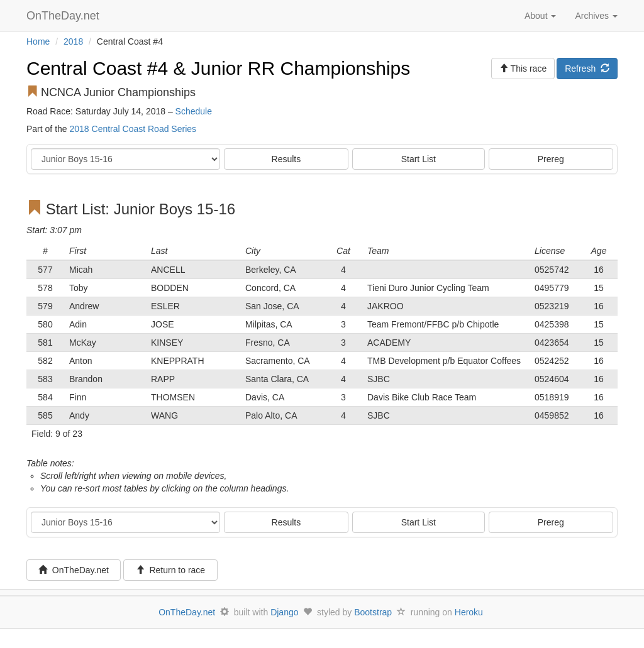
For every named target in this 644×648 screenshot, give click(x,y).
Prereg (551, 159)
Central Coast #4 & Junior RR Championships (218, 68)
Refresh (587, 69)
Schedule (194, 111)
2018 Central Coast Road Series (133, 129)
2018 (73, 41)
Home (38, 41)
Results (286, 159)
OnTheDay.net (64, 16)
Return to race (171, 570)
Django (284, 612)
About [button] (540, 16)
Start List (419, 159)
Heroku (469, 612)
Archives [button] (596, 16)
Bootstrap (373, 612)
